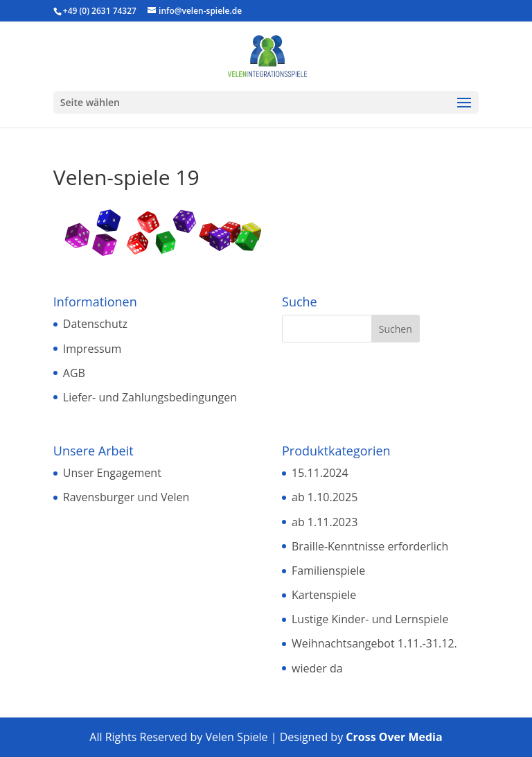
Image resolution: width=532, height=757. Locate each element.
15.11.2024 (320, 473)
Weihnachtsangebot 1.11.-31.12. (374, 643)
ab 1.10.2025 (325, 497)
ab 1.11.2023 (325, 522)
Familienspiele (328, 571)
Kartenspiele (324, 595)
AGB (74, 373)
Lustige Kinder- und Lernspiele (370, 619)
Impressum (92, 349)
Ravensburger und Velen (126, 497)
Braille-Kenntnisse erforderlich (370, 546)
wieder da (317, 668)
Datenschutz (95, 324)
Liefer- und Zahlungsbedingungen (150, 397)
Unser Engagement (112, 473)
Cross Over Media (394, 737)
